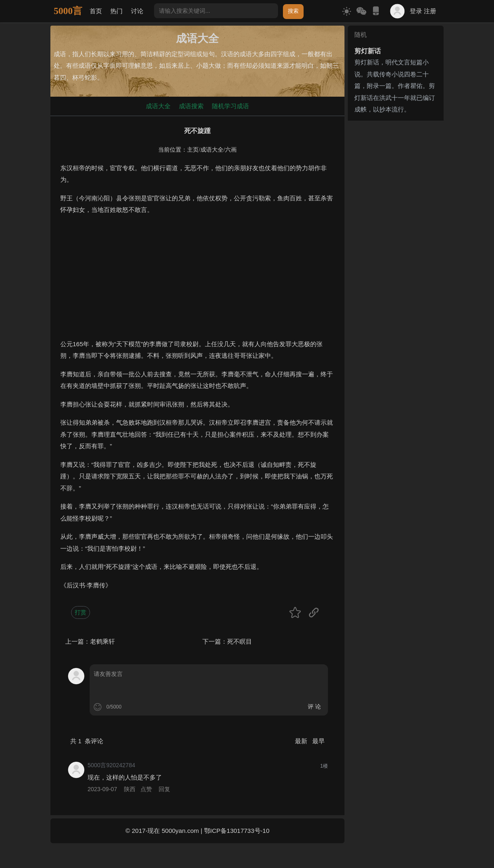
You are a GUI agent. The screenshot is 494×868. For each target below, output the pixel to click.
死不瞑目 (240, 641)
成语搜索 (191, 106)
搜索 (293, 11)
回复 (164, 789)
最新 (302, 741)
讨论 (137, 11)
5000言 (68, 11)
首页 (96, 11)
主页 (193, 150)
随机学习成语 (230, 106)
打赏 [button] (81, 612)
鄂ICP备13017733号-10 (237, 831)
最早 (318, 741)
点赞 (146, 789)
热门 (116, 11)
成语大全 (158, 106)
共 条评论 (87, 741)
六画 (231, 150)
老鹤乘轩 (102, 641)
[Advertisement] (197, 281)
